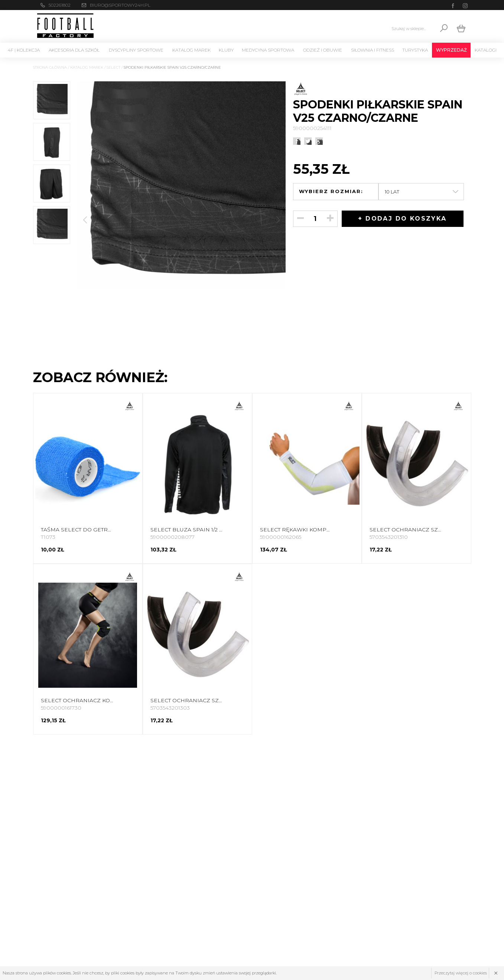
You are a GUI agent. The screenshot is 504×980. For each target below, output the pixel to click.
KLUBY (226, 50)
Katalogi (486, 50)
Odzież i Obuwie (323, 50)
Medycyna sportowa (268, 50)
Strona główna (50, 67)
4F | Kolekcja (24, 50)
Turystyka (415, 50)
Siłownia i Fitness (373, 50)
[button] (278, 220)
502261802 (60, 5)
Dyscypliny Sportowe (136, 50)
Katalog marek (191, 50)
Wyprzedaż (451, 50)
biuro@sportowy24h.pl (120, 5)
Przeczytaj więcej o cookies (461, 973)
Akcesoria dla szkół (74, 50)
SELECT (113, 67)
